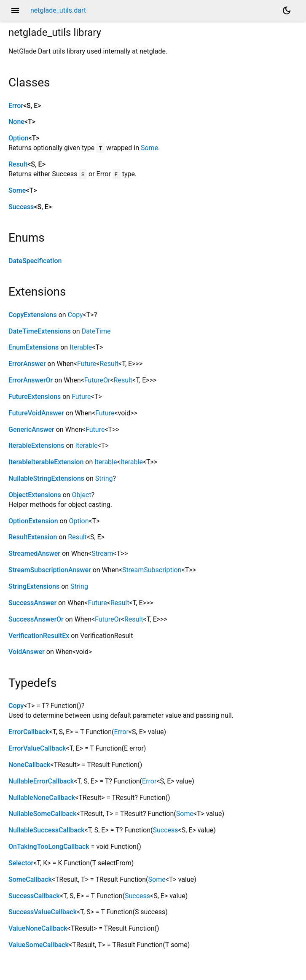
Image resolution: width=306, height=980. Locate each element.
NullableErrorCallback (41, 781)
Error (16, 106)
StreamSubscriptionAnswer (50, 570)
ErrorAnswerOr (31, 380)
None (16, 122)
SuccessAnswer (32, 603)
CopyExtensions (33, 315)
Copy (75, 315)
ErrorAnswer (27, 364)
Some (149, 148)
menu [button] (15, 11)
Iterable (81, 347)
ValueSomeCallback (39, 945)
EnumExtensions (34, 347)
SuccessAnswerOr (36, 619)
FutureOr (97, 380)
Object (82, 495)
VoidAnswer (27, 652)
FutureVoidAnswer (36, 413)
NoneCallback (29, 765)
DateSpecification (35, 261)
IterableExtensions (36, 446)
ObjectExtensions (35, 495)
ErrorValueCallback (37, 748)
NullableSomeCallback (42, 814)
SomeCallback (30, 879)
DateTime (96, 331)
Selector (21, 863)
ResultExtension (33, 537)
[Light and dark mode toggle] (287, 11)
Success (21, 207)
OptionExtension (33, 521)
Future (87, 364)
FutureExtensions (35, 397)
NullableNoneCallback (42, 798)
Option (18, 138)
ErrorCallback (29, 732)
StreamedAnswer (34, 553)
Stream (102, 553)
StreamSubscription (152, 570)
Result (18, 164)
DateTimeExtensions (40, 331)
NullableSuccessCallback (47, 830)
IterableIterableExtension (46, 462)
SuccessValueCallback (43, 912)
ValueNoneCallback (38, 928)
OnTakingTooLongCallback (49, 847)
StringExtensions (34, 586)
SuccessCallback (34, 896)
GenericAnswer (31, 429)
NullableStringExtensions (46, 478)
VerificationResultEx (39, 636)
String (104, 478)
